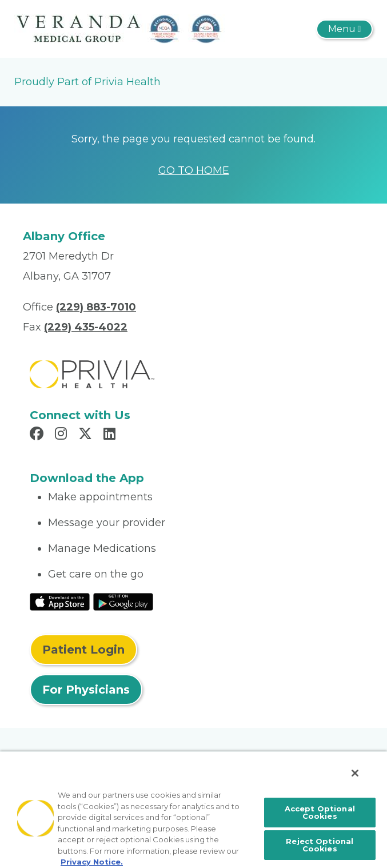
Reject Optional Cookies (320, 845)
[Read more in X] (87, 435)
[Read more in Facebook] (38, 435)
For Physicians (86, 690)
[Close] (355, 773)
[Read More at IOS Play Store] (60, 601)
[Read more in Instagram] (63, 435)
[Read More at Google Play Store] (123, 601)
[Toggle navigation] (344, 29)
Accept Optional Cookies (320, 812)
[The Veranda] (120, 28)
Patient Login (83, 650)
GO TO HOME (194, 170)
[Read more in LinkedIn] (111, 435)
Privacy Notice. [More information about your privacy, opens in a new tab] (92, 862)
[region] (193, 809)
